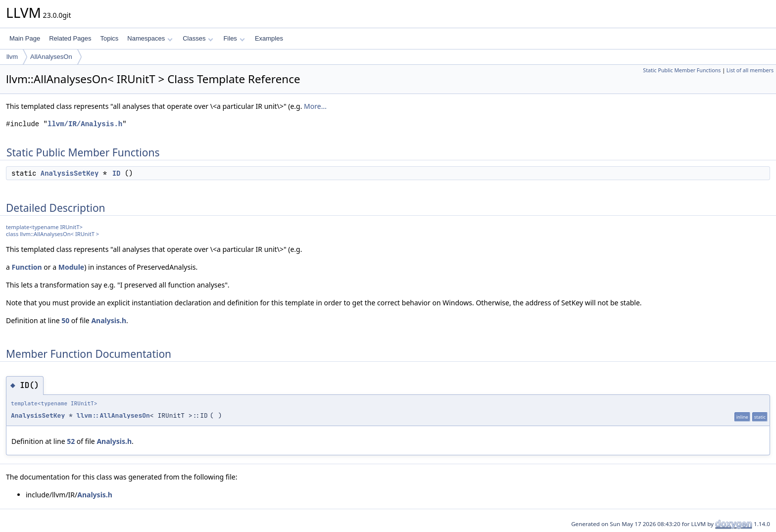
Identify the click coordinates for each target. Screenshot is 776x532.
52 (71, 441)
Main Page (25, 38)
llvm (12, 57)
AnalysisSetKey (70, 173)
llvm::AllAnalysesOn (113, 415)
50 (65, 320)
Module (71, 267)
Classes (198, 38)
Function (27, 267)
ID (117, 173)
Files (234, 38)
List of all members (750, 70)
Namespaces (150, 38)
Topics (109, 38)
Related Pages (70, 38)
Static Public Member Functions (682, 70)
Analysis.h (109, 320)
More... (315, 106)
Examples (269, 38)
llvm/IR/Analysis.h (85, 124)
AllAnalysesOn (51, 57)
